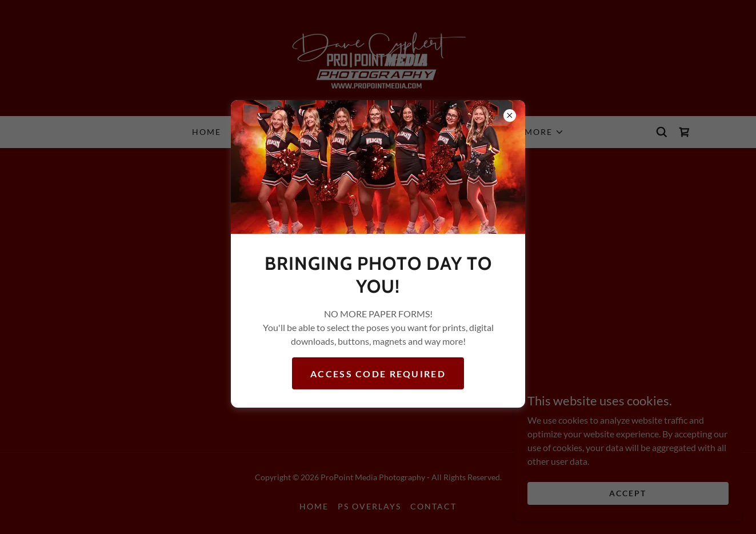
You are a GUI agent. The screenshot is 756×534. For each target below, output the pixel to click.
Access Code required (378, 374)
